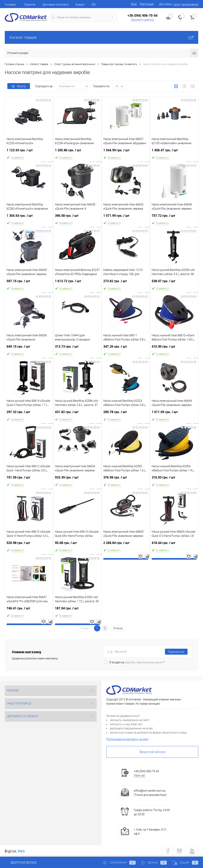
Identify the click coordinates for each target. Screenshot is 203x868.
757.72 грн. (174, 217)
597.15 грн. (29, 283)
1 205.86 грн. (77, 152)
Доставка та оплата (55, 5)
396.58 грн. (77, 217)
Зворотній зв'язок (152, 752)
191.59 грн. (29, 479)
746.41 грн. (29, 610)
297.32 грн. (29, 414)
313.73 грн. (77, 348)
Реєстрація (147, 4)
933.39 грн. (77, 479)
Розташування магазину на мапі (127, 739)
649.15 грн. (29, 348)
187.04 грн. (77, 610)
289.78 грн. (126, 414)
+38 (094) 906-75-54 (142, 15)
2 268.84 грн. (126, 544)
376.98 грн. (126, 479)
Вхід (134, 4)
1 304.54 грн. (29, 217)
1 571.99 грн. (126, 217)
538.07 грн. (174, 283)
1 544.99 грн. (126, 152)
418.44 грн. (174, 544)
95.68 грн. (77, 544)
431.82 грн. (77, 414)
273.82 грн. (126, 283)
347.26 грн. (126, 348)
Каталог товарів (101, 37)
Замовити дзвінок (142, 20)
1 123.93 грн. (29, 152)
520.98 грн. (29, 544)
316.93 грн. (174, 479)
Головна (10, 5)
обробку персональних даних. (144, 662)
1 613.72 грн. (77, 283)
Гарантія (30, 5)
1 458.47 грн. (174, 152)
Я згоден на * (137, 662)
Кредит (80, 5)
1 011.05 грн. (174, 414)
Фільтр (19, 86)
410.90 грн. (174, 348)
